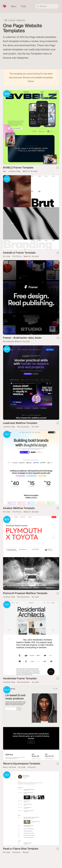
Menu (14, 6)
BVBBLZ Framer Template (18, 168)
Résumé (26, 852)
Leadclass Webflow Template (20, 423)
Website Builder (30, 171)
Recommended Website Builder (16, 341)
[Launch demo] (58, 168)
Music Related (9, 767)
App (4, 171)
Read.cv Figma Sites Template (21, 849)
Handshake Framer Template (20, 678)
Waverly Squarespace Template (22, 764)
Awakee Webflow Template (19, 508)
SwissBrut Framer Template (19, 253)
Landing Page (14, 171)
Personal (32, 767)
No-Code (6, 256)
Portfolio (17, 256)
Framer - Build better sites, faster (22, 338)
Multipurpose (23, 427)
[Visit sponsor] (58, 338)
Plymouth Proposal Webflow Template (25, 593)
